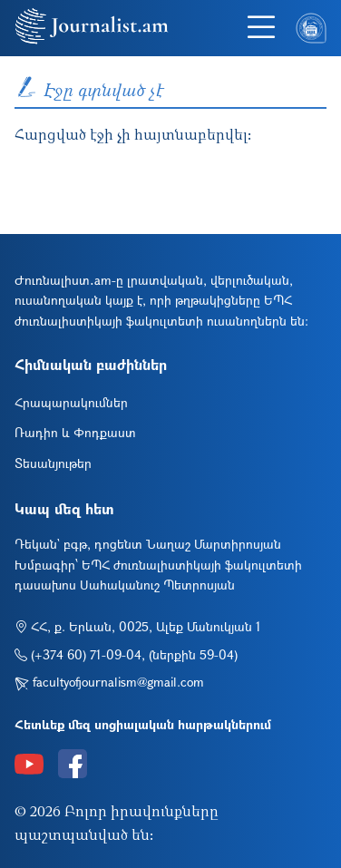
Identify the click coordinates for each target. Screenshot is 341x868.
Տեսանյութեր (53, 463)
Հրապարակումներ (71, 402)
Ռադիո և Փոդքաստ (75, 432)
